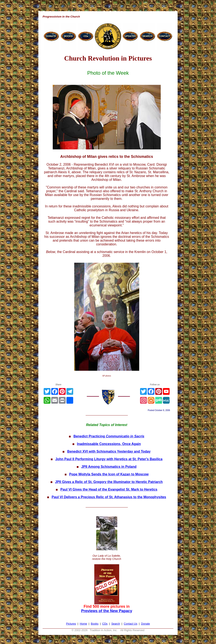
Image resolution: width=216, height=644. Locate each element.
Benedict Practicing (109, 436)
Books (95, 624)
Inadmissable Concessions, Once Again (109, 444)
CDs (105, 624)
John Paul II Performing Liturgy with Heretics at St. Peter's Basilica (109, 459)
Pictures (71, 624)
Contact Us (131, 624)
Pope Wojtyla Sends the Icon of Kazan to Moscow (109, 474)
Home (83, 624)
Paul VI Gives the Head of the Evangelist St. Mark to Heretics (109, 489)
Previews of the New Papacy (107, 611)
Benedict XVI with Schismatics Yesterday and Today (109, 451)
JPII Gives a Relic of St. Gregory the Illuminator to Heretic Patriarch (109, 482)
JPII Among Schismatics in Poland (109, 467)
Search (116, 624)
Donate (146, 624)
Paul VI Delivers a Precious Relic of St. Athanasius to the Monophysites (109, 497)
